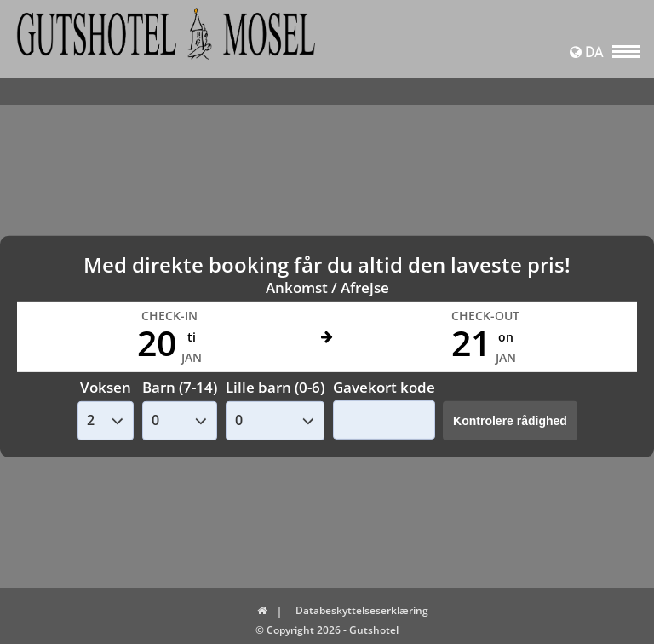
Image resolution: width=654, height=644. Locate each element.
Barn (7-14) (180, 387)
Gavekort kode (384, 387)
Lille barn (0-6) (275, 387)
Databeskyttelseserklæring (362, 610)
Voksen (106, 387)
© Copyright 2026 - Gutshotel (327, 630)
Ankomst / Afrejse (327, 287)
